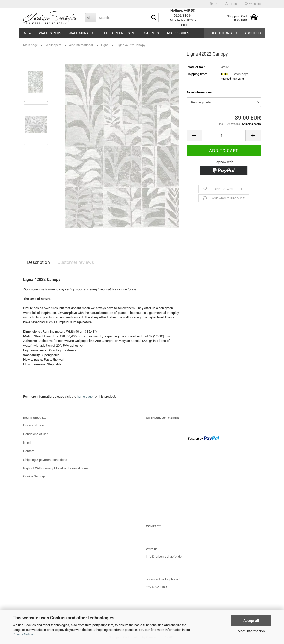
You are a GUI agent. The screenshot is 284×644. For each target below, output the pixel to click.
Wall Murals (81, 33)
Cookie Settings (34, 476)
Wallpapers (50, 33)
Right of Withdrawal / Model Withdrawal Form (56, 468)
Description (38, 262)
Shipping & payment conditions (45, 460)
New (28, 33)
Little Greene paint (118, 33)
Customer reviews (76, 262)
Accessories (178, 33)
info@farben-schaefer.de (164, 557)
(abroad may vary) (233, 79)
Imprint (28, 442)
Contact (29, 451)
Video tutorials (222, 33)
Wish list (253, 4)
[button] (214, 4)
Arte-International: (200, 92)
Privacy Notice (23, 634)
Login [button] (231, 4)
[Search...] (90, 18)
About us (253, 33)
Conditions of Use (36, 434)
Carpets (151, 33)
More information (251, 631)
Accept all (251, 621)
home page (85, 397)
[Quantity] (224, 136)
